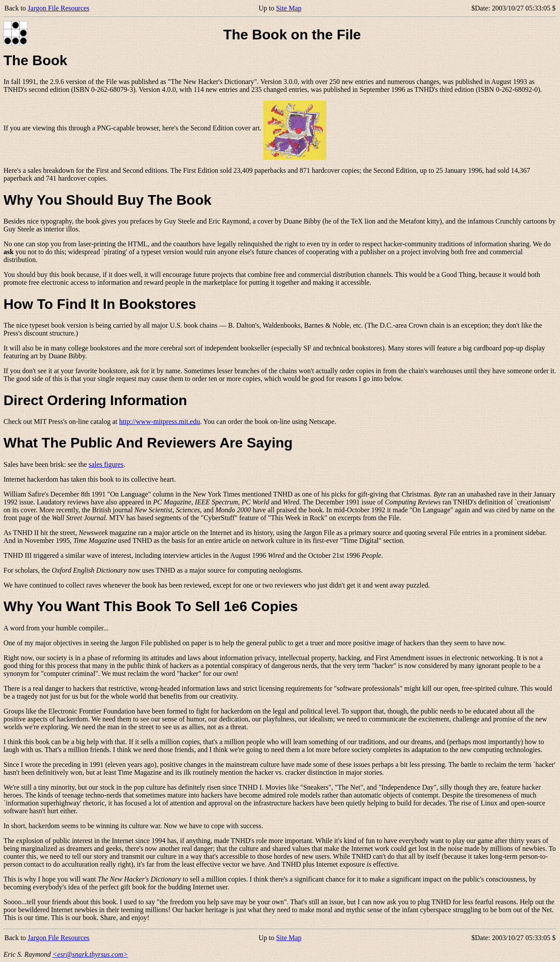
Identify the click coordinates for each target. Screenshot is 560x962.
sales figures (106, 464)
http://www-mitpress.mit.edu (159, 422)
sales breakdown (51, 170)
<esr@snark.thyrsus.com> (90, 954)
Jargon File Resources (58, 8)
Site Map (289, 8)
